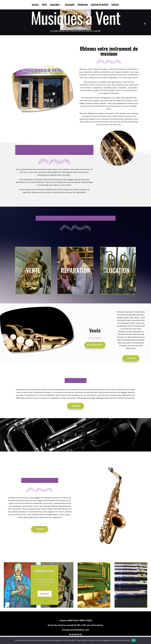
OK (134, 640)
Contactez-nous (45, 571)
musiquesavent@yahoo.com (76, 630)
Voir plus (131, 358)
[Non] (148, 640)
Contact (45, 594)
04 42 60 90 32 (96, 345)
